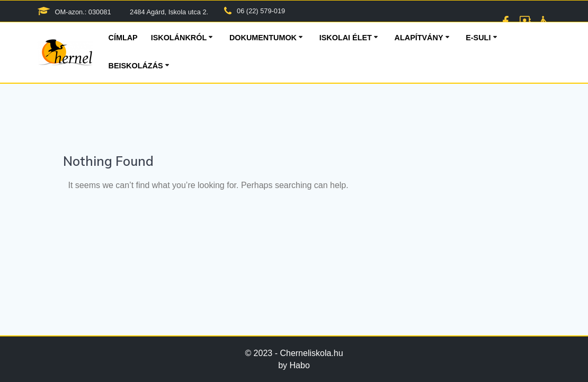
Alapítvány (419, 38)
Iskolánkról (179, 38)
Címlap (123, 38)
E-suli (478, 38)
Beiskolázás (136, 66)
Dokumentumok (263, 38)
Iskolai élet (346, 38)
